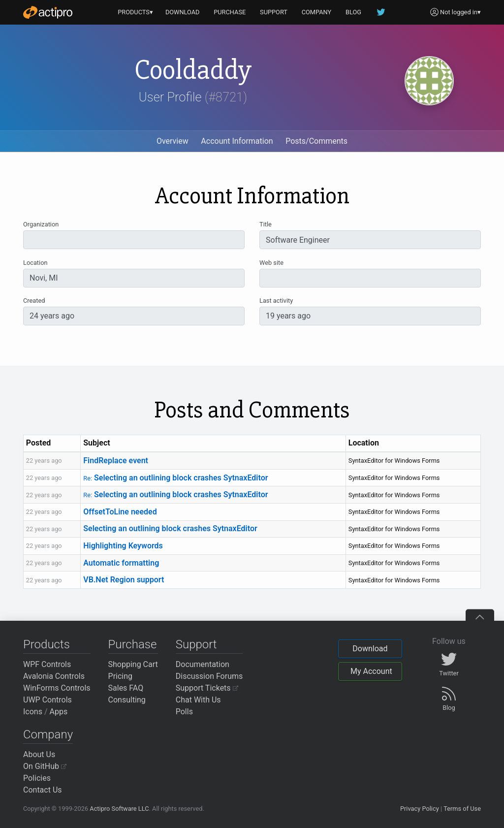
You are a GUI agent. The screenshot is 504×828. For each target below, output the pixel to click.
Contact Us (43, 790)
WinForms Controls (57, 688)
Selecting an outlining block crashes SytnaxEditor (175, 478)
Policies (37, 778)
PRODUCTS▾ (135, 12)
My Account (371, 671)
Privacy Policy (420, 809)
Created (34, 301)
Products (47, 644)
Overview (173, 141)
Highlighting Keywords (123, 546)
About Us (39, 754)
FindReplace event (116, 461)
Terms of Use (462, 809)
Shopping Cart (133, 664)
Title (266, 224)
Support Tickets (207, 688)
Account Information (237, 141)
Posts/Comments (316, 141)
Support (196, 644)
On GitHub (45, 766)
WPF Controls (47, 664)
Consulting (127, 700)
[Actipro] (48, 12)
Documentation (203, 664)
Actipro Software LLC (119, 809)
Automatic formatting (121, 563)
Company (48, 734)
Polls (184, 712)
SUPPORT (274, 12)
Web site (271, 263)
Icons (33, 712)
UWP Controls (47, 700)
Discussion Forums (209, 676)
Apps (59, 712)
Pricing (121, 676)
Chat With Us (198, 700)
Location (35, 263)
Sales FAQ (126, 688)
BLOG (353, 12)
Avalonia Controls (54, 676)
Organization (41, 224)
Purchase (133, 644)
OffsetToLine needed (120, 512)
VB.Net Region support (124, 580)
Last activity (276, 301)
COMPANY (317, 12)
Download (370, 649)
